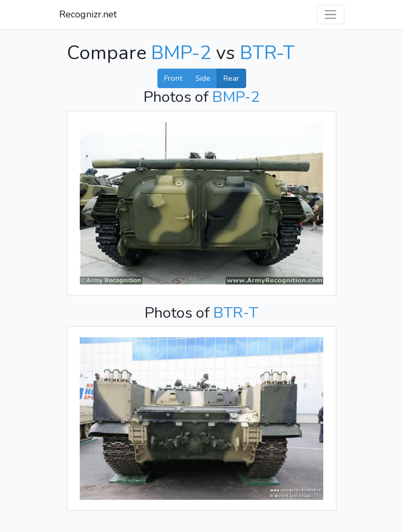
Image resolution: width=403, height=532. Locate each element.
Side (203, 78)
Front (173, 78)
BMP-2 (181, 53)
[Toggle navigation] (330, 15)
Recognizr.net (88, 14)
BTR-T (267, 53)
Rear (231, 78)
